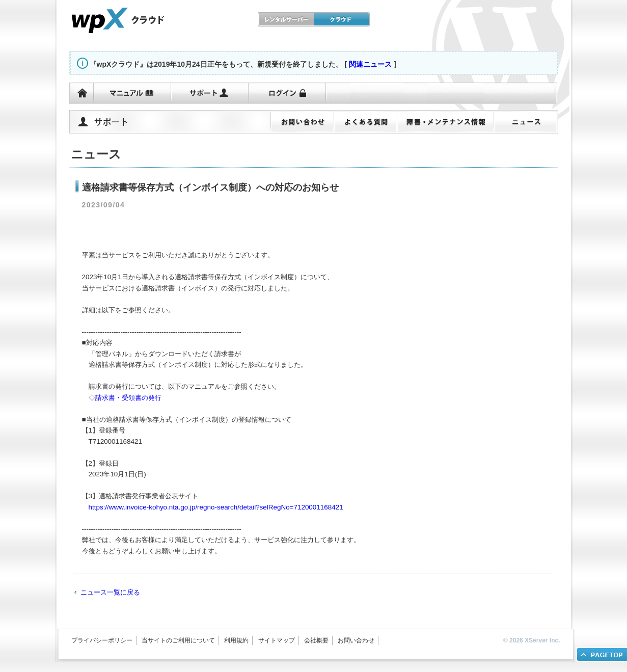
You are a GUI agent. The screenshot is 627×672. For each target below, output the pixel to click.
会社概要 (316, 640)
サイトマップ (277, 640)
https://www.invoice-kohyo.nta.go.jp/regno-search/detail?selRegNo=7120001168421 (216, 507)
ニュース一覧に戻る (110, 592)
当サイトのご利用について (178, 640)
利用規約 (236, 640)
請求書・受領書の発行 (128, 398)
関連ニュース (370, 64)
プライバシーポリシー (102, 640)
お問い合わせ (356, 640)
